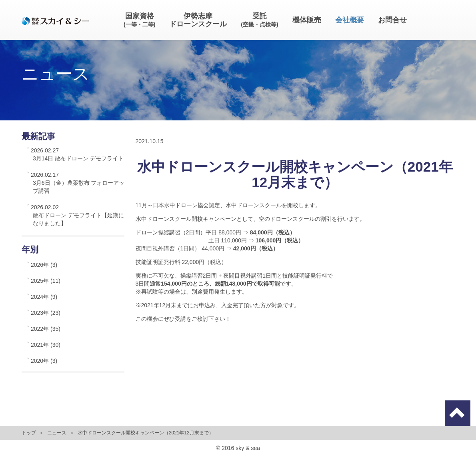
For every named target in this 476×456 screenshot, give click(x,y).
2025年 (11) (46, 281)
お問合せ (392, 20)
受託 (259, 20)
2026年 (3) (44, 265)
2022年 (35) (46, 329)
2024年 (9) (44, 297)
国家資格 (139, 20)
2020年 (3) (44, 361)
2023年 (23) (46, 313)
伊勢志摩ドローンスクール (198, 20)
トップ (29, 433)
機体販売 (307, 20)
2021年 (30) (46, 345)
